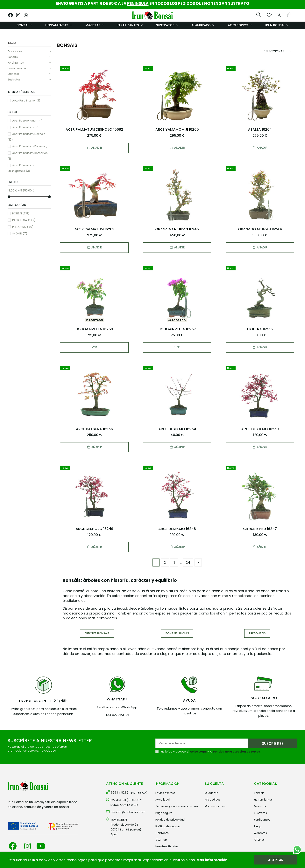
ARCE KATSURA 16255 (94, 429)
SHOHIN (20, 233)
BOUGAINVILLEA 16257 (177, 329)
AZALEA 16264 (260, 129)
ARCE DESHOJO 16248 (177, 529)
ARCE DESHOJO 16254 (177, 429)
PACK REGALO (24, 220)
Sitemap (161, 840)
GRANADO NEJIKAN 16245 (177, 229)
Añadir (94, 148)
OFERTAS (259, 840)
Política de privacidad (170, 820)
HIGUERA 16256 (260, 329)
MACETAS (14, 74)
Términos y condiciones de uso (177, 806)
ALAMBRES (260, 833)
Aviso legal (163, 800)
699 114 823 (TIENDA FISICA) (129, 793)
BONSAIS (13, 57)
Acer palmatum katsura (31, 146)
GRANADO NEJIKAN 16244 (260, 229)
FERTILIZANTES (16, 63)
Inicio (12, 43)
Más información (212, 860)
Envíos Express (165, 793)
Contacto (162, 833)
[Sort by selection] (279, 51)
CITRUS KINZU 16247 (260, 529)
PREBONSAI (23, 227)
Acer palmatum (26, 127)
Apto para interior (27, 101)
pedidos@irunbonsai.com (128, 812)
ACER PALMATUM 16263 (94, 229)
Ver (94, 347)
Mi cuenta (211, 793)
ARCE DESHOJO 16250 (260, 429)
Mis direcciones (215, 806)
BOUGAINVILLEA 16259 (94, 329)
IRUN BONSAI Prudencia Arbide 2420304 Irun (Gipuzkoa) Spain (126, 827)
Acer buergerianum (28, 121)
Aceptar (276, 860)
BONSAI (21, 213)
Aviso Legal (198, 752)
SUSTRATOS (14, 80)
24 (188, 562)
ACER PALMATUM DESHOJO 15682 (94, 129)
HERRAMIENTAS (17, 68)
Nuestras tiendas (167, 846)
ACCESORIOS (15, 51)
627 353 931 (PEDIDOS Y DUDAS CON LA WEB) (126, 802)
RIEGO (258, 826)
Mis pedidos (213, 800)
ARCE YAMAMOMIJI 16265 (177, 129)
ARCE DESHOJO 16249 (94, 529)
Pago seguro (164, 813)
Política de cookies (168, 826)
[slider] (9, 197)
